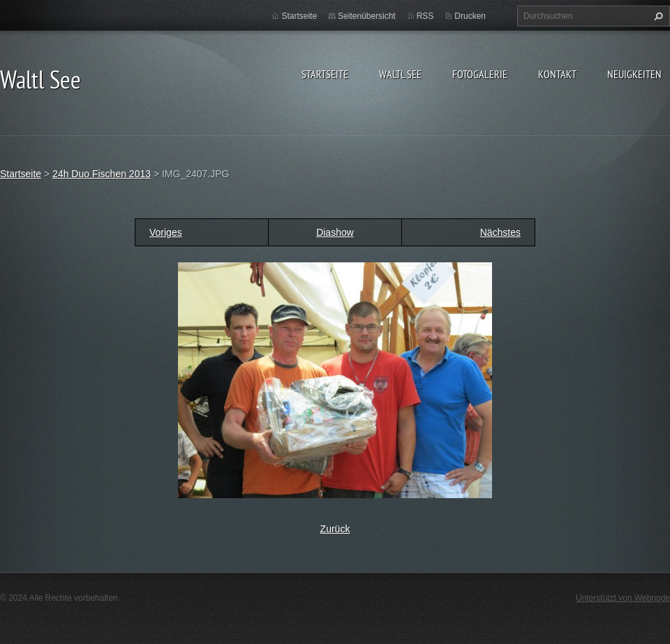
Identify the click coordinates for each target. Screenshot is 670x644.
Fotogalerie (480, 74)
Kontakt (557, 74)
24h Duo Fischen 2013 (102, 174)
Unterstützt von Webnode (623, 598)
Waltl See (400, 74)
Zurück (335, 529)
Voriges (166, 232)
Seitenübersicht (367, 16)
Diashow (335, 232)
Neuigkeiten (634, 74)
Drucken (470, 16)
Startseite (325, 74)
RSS (425, 16)
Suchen (657, 16)
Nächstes (500, 232)
